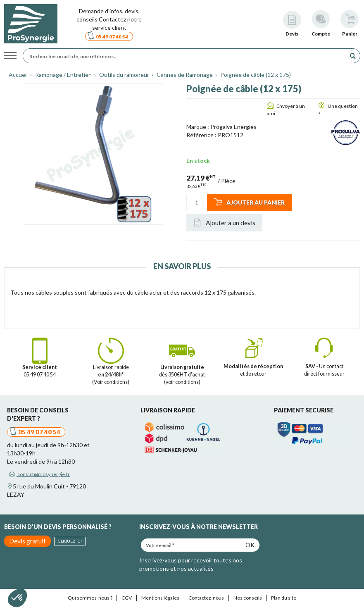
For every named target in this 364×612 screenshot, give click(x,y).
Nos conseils (248, 598)
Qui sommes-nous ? (90, 598)
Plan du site (284, 598)
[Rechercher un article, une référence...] (187, 56)
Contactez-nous (206, 598)
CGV (127, 598)
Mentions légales (160, 598)
